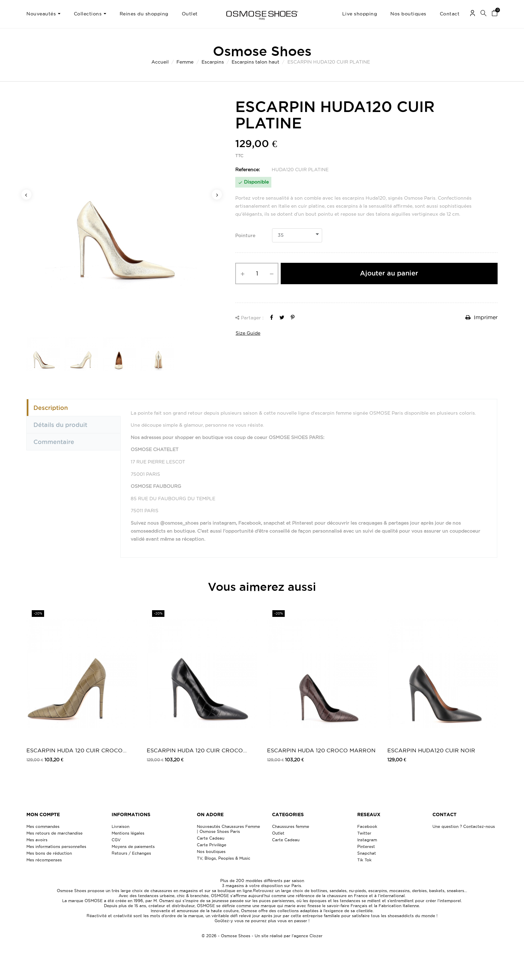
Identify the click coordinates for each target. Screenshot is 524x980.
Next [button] (217, 195)
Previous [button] (26, 195)
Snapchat (367, 853)
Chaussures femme (291, 826)
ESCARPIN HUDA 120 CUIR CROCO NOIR (195, 751)
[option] (122, 213)
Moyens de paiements (133, 846)
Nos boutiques (211, 851)
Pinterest (366, 846)
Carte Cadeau (211, 838)
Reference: (248, 170)
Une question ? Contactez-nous (464, 826)
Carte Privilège (212, 845)
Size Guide (248, 333)
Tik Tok (364, 860)
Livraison (120, 826)
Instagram (367, 840)
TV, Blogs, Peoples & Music (224, 858)
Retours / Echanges (131, 853)
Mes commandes (43, 826)
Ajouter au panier (389, 273)
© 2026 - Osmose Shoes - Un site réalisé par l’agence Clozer (262, 936)
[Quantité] (257, 274)
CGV (116, 840)
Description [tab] (51, 408)
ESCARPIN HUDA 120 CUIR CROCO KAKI (75, 751)
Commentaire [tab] (54, 442)
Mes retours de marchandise (54, 833)
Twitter (364, 833)
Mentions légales (128, 833)
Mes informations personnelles (56, 846)
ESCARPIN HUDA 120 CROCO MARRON (321, 750)
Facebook (367, 826)
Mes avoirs (37, 840)
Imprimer (482, 317)
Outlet (278, 833)
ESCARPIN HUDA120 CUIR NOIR (431, 750)
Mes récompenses (44, 860)
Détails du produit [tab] (60, 425)
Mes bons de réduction (49, 853)
